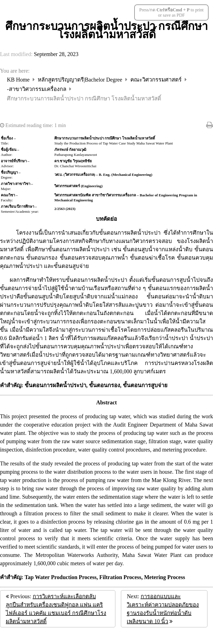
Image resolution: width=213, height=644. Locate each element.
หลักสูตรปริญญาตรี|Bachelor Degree (81, 80)
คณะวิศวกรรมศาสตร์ (157, 80)
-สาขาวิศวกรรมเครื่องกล (37, 89)
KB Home (19, 80)
